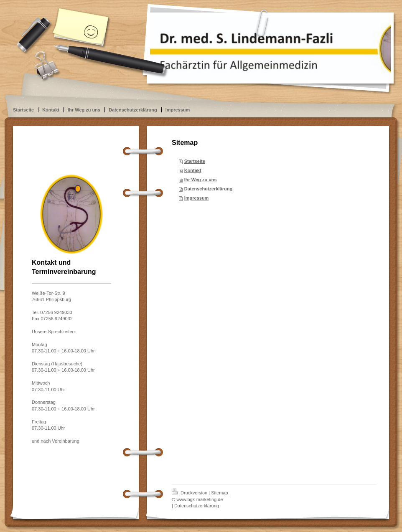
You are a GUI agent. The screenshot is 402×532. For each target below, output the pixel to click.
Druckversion (190, 493)
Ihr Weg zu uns (201, 180)
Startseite (195, 161)
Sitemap (219, 493)
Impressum (197, 198)
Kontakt (193, 170)
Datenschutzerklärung (209, 189)
